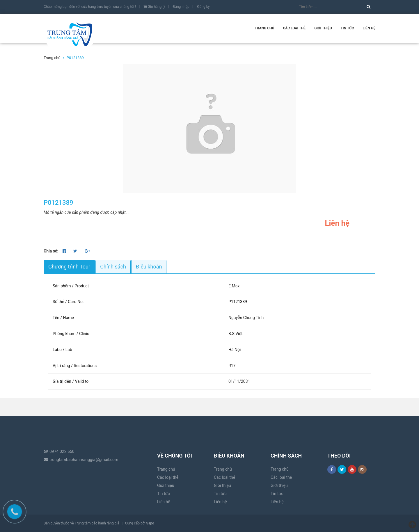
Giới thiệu (323, 28)
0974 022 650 (62, 451)
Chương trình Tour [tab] (69, 267)
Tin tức (347, 28)
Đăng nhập (181, 7)
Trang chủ (264, 28)
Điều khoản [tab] (149, 267)
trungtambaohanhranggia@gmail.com (84, 460)
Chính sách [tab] (113, 267)
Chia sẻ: (51, 251)
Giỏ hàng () (154, 7)
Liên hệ (369, 28)
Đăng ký (204, 7)
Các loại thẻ (294, 28)
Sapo (150, 523)
